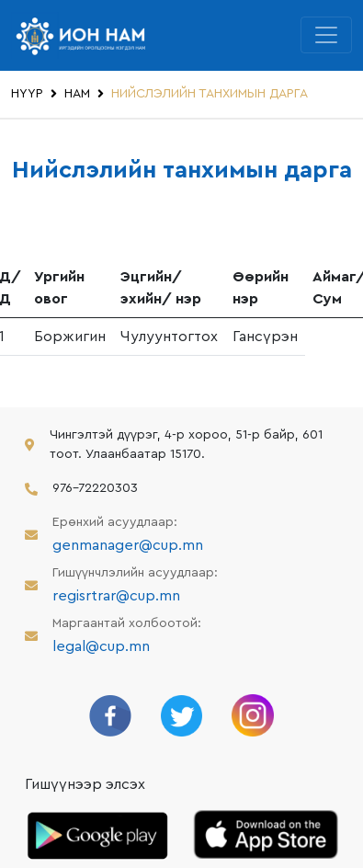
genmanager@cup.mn (128, 545)
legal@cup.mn (101, 646)
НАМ (77, 94)
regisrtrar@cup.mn (116, 596)
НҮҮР (27, 94)
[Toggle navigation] (326, 35)
